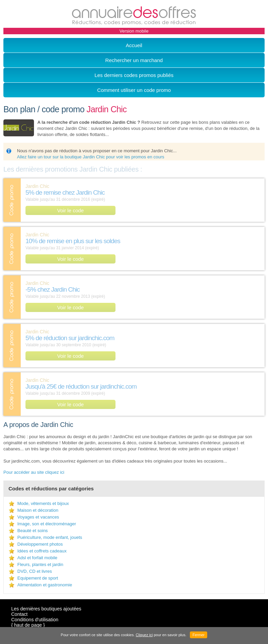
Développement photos (40, 544)
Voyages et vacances (38, 517)
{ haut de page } (28, 625)
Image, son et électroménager (47, 524)
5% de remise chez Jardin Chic (65, 192)
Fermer (199, 635)
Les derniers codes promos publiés (134, 75)
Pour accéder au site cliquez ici (34, 472)
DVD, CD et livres (35, 571)
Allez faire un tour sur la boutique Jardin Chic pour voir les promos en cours (91, 157)
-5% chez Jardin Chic (53, 289)
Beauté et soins (33, 531)
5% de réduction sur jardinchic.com (70, 338)
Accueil (134, 45)
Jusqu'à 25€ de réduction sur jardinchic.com (81, 386)
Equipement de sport (38, 578)
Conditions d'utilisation (35, 620)
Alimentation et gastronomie (45, 585)
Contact (19, 614)
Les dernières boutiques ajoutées (46, 609)
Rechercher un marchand (134, 60)
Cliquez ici (144, 635)
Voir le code (70, 210)
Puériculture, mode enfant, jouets (50, 537)
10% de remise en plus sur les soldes (73, 241)
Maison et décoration (38, 510)
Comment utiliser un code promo (134, 90)
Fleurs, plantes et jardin (40, 564)
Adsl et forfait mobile (37, 558)
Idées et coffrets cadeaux (42, 551)
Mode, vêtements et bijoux (43, 503)
